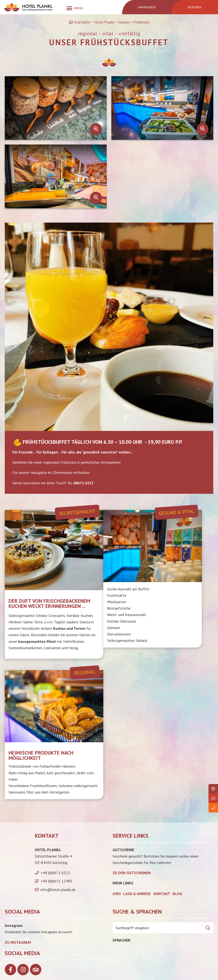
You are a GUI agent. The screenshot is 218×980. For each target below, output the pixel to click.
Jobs (117, 894)
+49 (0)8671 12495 (56, 881)
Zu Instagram (18, 942)
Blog (177, 894)
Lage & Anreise (137, 894)
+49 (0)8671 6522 (55, 873)
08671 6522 (83, 483)
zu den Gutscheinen (132, 873)
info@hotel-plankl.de (58, 890)
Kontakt (162, 894)
